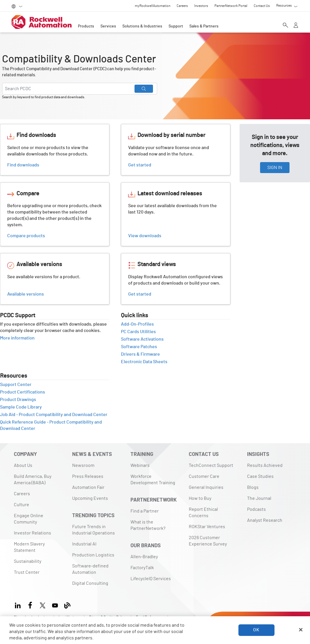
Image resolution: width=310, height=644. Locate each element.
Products (86, 26)
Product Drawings (20, 400)
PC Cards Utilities (140, 332)
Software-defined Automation (90, 569)
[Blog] (67, 605)
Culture (22, 505)
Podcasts (256, 509)
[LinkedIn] (19, 605)
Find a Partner (145, 511)
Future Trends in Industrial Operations (94, 530)
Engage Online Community (29, 519)
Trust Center (27, 572)
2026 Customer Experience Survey (208, 541)
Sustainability (28, 561)
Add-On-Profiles (139, 324)
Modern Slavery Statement (29, 547)
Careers (22, 494)
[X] (43, 605)
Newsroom (83, 465)
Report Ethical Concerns (203, 513)
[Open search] (285, 25)
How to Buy (200, 498)
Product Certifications (25, 392)
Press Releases (88, 476)
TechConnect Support (211, 465)
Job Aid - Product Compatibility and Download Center (54, 415)
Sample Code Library (23, 407)
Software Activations (144, 339)
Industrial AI (84, 544)
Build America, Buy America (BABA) (33, 480)
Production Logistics (93, 555)
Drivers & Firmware (142, 354)
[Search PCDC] (80, 89)
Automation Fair (88, 487)
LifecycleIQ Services (151, 579)
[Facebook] (30, 605)
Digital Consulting (90, 583)
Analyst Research (265, 520)
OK (256, 630)
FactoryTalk (142, 568)
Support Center (18, 385)
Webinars (140, 465)
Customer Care (204, 476)
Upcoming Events (90, 498)
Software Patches (141, 347)
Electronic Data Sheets (146, 362)
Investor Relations (32, 533)
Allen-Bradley (144, 557)
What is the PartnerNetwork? (148, 525)
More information (19, 338)
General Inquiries (206, 487)
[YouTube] (55, 605)
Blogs (253, 487)
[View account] (296, 25)
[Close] (301, 630)
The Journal (259, 498)
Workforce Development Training (153, 480)
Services (108, 26)
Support (176, 26)
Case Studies (260, 476)
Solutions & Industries (142, 26)
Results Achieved (265, 465)
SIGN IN (275, 168)
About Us (23, 465)
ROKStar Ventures (207, 527)
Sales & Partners (204, 26)
